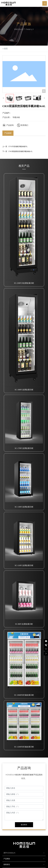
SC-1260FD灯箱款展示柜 (24, 747)
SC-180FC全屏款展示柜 (24, 390)
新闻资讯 (7, 865)
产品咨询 (10, 125)
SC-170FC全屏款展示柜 (24, 448)
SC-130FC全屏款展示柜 (24, 507)
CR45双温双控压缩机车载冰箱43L (20, 151)
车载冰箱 (16, 117)
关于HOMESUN (9, 853)
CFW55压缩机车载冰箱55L (18, 147)
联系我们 (25, 125)
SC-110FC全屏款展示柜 (24, 565)
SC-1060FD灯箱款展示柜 (24, 695)
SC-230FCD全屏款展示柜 (24, 283)
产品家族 (7, 859)
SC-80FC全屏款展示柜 (24, 624)
